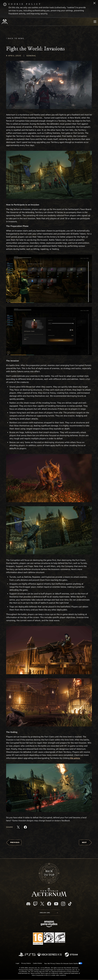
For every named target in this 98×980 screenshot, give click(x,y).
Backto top (49, 873)
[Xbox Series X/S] (50, 955)
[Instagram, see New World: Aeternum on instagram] (63, 904)
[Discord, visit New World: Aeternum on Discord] (28, 904)
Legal (17, 963)
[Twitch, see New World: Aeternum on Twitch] (35, 904)
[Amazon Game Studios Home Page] (49, 924)
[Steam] (72, 955)
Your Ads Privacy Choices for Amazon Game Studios (63, 963)
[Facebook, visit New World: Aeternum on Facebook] (49, 904)
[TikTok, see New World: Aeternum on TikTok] (70, 904)
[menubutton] (95, 22)
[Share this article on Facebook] (25, 827)
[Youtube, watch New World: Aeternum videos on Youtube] (56, 904)
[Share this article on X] (18, 827)
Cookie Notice (38, 963)
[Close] (94, 3)
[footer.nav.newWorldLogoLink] (49, 896)
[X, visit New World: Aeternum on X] (42, 904)
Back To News (16, 38)
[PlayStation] (27, 955)
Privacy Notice (26, 963)
